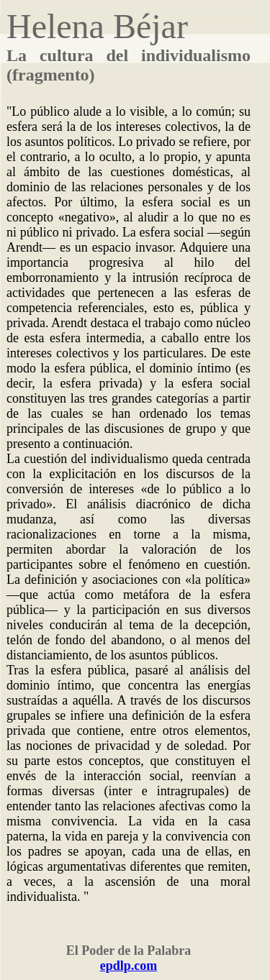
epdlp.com (129, 966)
